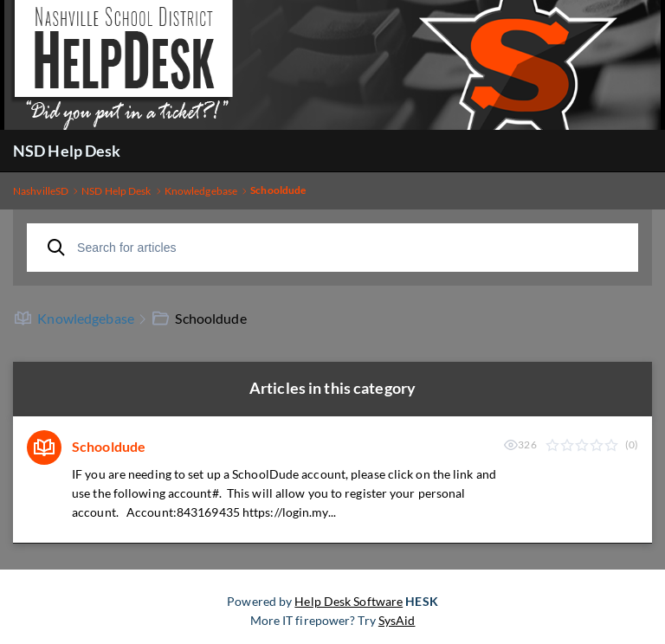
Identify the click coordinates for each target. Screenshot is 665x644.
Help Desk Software (349, 601)
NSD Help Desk (67, 151)
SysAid (397, 620)
